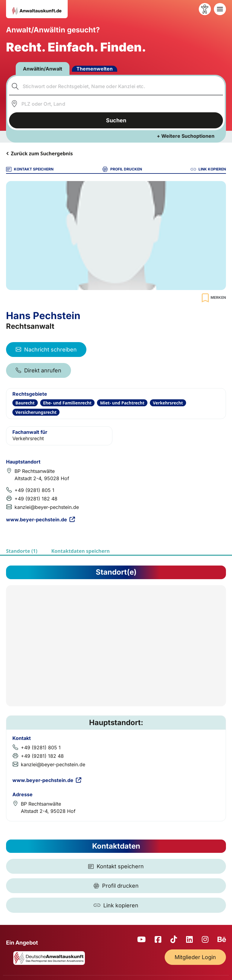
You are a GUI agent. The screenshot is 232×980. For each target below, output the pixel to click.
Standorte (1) (22, 551)
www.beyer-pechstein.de (40, 520)
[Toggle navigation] (220, 9)
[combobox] (116, 86)
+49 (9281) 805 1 (34, 490)
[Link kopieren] (116, 905)
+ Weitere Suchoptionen (186, 136)
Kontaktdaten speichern (81, 551)
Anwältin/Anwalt (43, 69)
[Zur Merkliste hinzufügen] (213, 298)
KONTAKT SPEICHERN (30, 169)
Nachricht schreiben (46, 350)
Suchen (116, 120)
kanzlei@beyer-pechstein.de (47, 507)
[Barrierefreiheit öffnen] (205, 9)
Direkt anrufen (39, 370)
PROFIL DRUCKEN (122, 169)
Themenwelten (95, 69)
